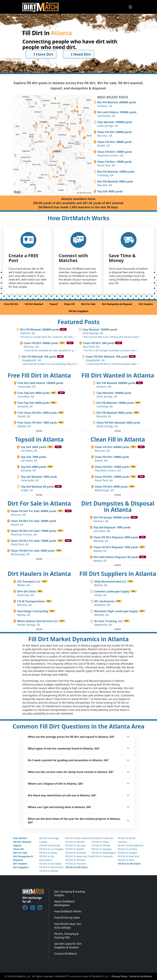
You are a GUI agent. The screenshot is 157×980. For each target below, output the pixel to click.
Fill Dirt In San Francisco (78, 838)
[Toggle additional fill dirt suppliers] (118, 629)
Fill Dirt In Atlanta (49, 871)
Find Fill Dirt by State (67, 918)
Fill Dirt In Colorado (102, 856)
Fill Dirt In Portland (76, 853)
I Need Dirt (78, 54)
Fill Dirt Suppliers (79, 311)
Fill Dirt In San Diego (50, 864)
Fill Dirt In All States (129, 864)
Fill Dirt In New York (128, 856)
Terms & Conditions (141, 976)
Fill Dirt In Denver (75, 842)
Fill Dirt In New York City (78, 856)
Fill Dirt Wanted (34, 304)
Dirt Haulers (146, 304)
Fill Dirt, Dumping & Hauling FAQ (67, 936)
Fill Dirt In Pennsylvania (131, 845)
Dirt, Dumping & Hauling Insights (70, 893)
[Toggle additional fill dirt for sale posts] (39, 559)
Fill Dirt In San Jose (76, 845)
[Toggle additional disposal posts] (118, 565)
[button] (79, 737)
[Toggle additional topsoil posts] (39, 495)
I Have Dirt (41, 54)
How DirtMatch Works (68, 911)
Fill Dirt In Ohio (126, 860)
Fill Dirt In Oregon (127, 853)
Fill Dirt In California (102, 838)
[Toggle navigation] (130, 7)
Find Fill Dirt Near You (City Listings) (68, 926)
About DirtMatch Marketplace (65, 903)
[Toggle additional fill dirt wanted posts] (118, 431)
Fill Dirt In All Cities (76, 867)
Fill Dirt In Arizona (127, 849)
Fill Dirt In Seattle (75, 849)
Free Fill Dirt (11, 304)
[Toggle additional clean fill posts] (118, 495)
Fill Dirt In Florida (101, 845)
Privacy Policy (119, 976)
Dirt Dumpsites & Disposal (117, 304)
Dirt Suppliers (21, 867)
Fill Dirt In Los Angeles (51, 849)
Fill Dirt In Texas (100, 842)
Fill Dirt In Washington (104, 853)
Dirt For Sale (88, 304)
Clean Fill (69, 304)
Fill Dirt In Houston (76, 864)
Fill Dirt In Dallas (48, 853)
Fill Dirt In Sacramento (51, 867)
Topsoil (53, 304)
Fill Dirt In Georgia (102, 849)
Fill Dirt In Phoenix (75, 860)
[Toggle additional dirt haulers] (39, 629)
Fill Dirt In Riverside (50, 845)
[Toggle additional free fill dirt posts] (39, 431)
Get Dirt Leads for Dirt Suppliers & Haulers (68, 946)
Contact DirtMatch (66, 954)
